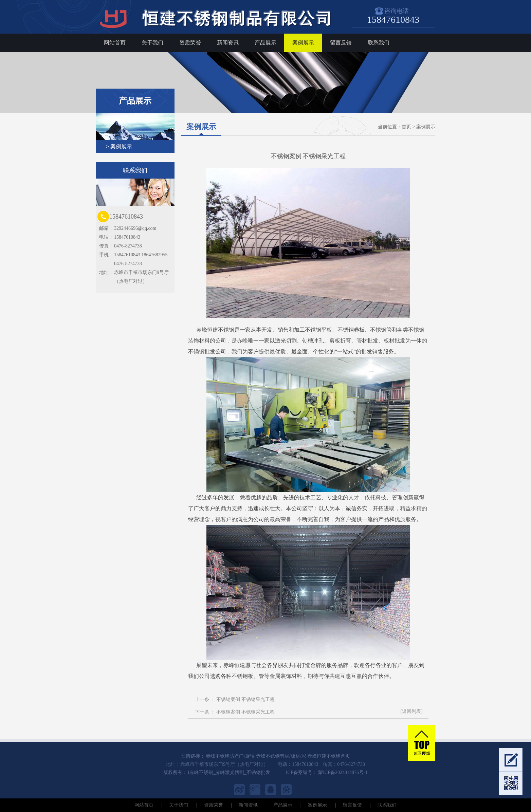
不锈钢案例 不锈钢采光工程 (245, 699)
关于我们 (152, 43)
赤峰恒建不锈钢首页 (329, 756)
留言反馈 (341, 43)
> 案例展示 (119, 146)
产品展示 (265, 43)
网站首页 (115, 43)
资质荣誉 (190, 43)
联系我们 (379, 43)
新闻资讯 (228, 43)
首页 (406, 127)
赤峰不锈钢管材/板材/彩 (281, 756)
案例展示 (303, 43)
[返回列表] (411, 711)
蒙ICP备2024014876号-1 (342, 772)
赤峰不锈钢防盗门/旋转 (230, 756)
